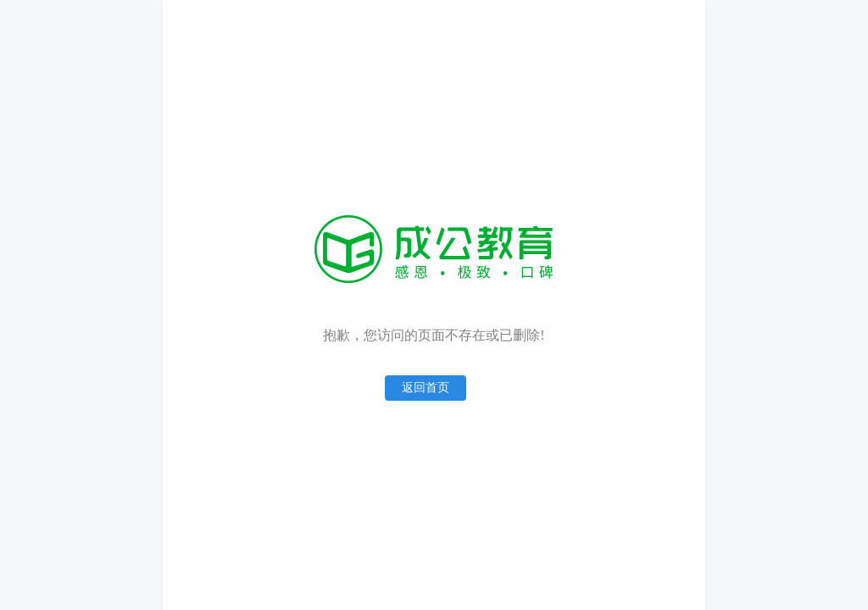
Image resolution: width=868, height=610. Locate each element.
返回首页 (426, 388)
